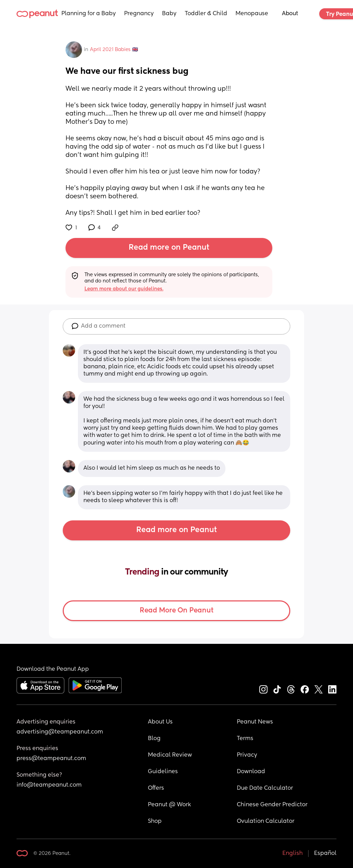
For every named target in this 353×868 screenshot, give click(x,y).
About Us (160, 722)
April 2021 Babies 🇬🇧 (114, 50)
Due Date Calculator (265, 788)
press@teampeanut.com (51, 759)
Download (251, 772)
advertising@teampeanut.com (60, 732)
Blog (154, 739)
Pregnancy (139, 14)
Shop (155, 821)
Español (325, 854)
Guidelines (163, 772)
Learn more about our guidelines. (124, 289)
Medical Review (170, 755)
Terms (245, 739)
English (293, 854)
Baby (169, 14)
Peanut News (255, 722)
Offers (156, 788)
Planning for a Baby (89, 14)
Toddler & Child (206, 14)
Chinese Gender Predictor (272, 805)
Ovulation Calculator (266, 821)
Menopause (252, 14)
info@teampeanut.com (49, 785)
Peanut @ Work (169, 805)
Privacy (247, 755)
